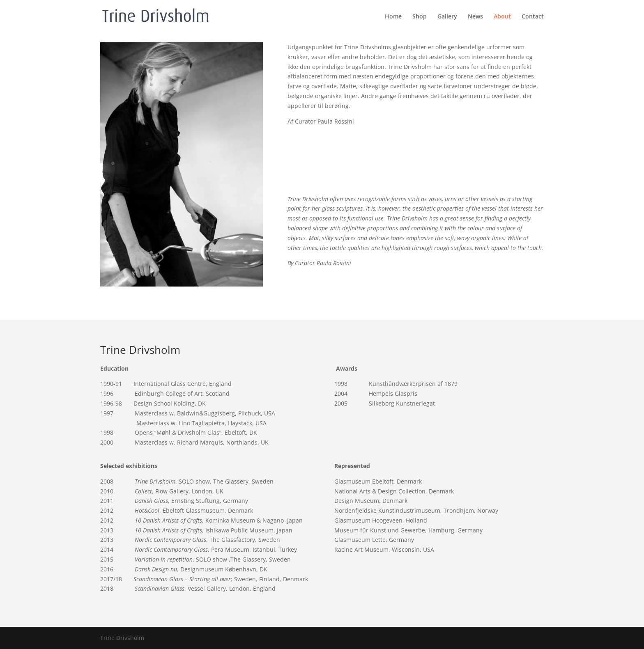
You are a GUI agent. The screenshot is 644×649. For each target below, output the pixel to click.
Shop (420, 17)
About (502, 17)
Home (393, 17)
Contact (533, 17)
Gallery (447, 17)
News (475, 17)
